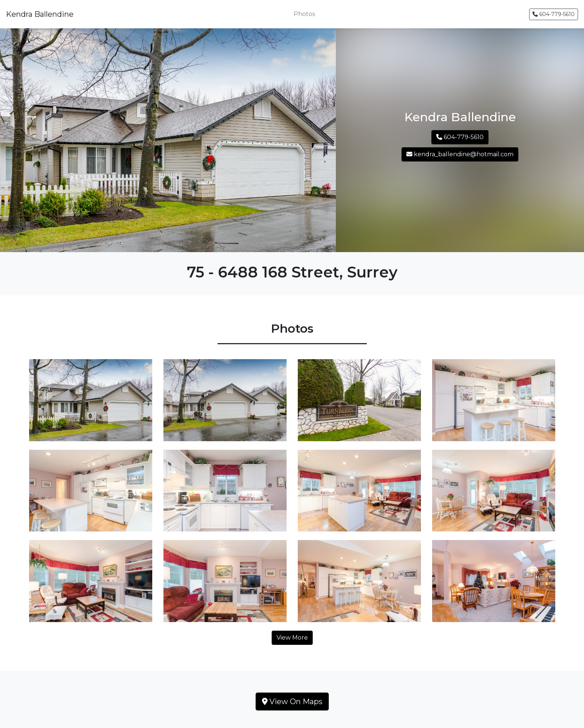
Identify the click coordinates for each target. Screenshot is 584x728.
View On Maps (292, 702)
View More (292, 638)
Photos (304, 14)
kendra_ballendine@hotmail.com (460, 154)
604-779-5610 (554, 14)
